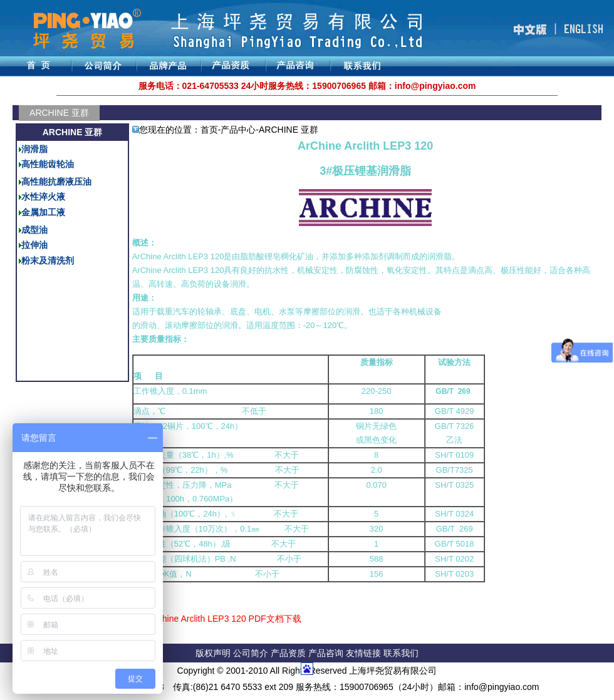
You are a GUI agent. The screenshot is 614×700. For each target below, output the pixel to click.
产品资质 (288, 653)
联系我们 (401, 653)
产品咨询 (326, 653)
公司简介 (252, 653)
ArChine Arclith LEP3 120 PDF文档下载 (224, 619)
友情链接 (365, 653)
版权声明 (213, 653)
